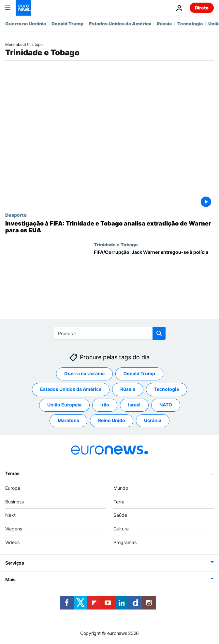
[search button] (159, 333)
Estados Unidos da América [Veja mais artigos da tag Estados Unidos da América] (71, 389)
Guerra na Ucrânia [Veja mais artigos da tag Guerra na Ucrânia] (84, 373)
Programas (125, 542)
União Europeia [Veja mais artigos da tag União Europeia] (64, 405)
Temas (12, 473)
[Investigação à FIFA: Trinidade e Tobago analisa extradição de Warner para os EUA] (109, 227)
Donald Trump (67, 24)
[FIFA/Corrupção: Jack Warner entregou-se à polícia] (154, 274)
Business (15, 502)
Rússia (164, 24)
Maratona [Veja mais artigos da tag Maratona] (68, 420)
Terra (119, 502)
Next (10, 515)
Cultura (121, 529)
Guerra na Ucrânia (26, 24)
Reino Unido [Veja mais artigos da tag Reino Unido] (112, 420)
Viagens (14, 529)
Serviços (15, 563)
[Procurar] (110, 333)
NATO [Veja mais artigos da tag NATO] (166, 405)
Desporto (16, 215)
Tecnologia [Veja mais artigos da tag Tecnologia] (167, 389)
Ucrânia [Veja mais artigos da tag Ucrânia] (153, 420)
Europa (13, 488)
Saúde (120, 515)
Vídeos (12, 542)
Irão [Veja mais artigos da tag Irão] (105, 405)
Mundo (121, 488)
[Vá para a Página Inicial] (23, 8)
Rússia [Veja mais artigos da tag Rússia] (128, 389)
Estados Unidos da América (120, 24)
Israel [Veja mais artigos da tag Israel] (134, 405)
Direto (202, 8)
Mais (10, 579)
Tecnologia (190, 24)
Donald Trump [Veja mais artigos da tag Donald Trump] (139, 373)
